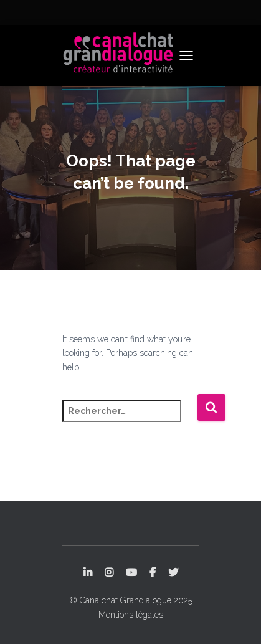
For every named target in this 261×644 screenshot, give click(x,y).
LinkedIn (88, 573)
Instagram (109, 573)
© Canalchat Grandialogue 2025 (131, 600)
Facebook (153, 573)
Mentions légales (131, 615)
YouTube (131, 573)
